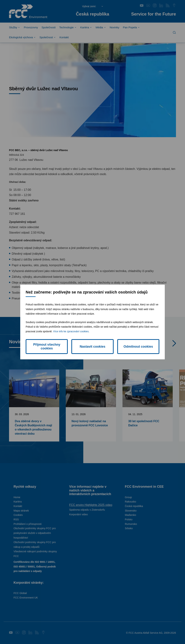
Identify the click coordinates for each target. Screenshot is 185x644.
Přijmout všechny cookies (47, 346)
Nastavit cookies (92, 347)
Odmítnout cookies (138, 347)
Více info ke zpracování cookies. (71, 331)
